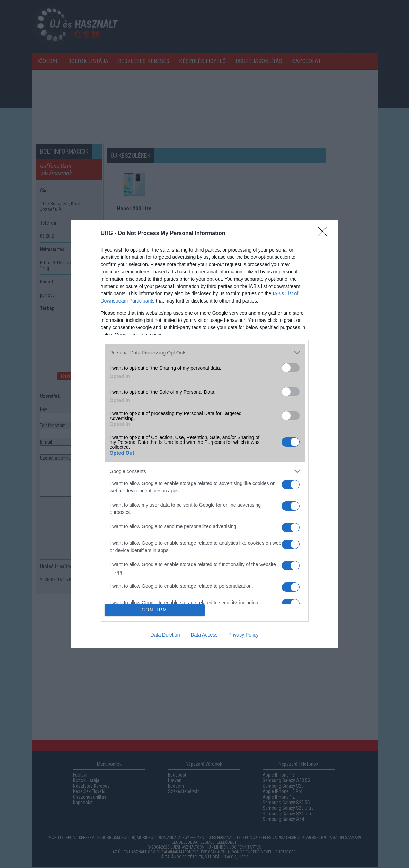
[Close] (324, 234)
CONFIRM (155, 610)
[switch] (291, 368)
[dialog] (205, 434)
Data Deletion (165, 635)
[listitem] (205, 353)
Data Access (204, 635)
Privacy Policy (243, 635)
